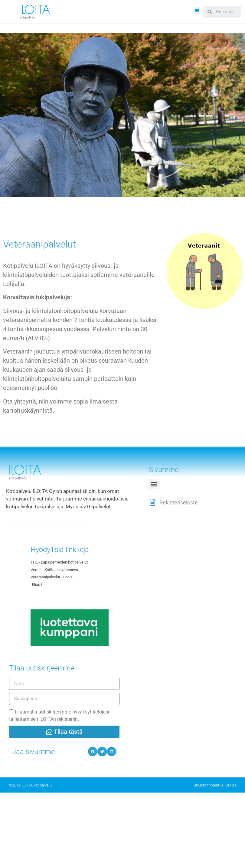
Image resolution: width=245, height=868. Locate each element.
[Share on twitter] (102, 752)
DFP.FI (231, 785)
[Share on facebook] (93, 752)
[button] (197, 10)
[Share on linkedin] (112, 752)
